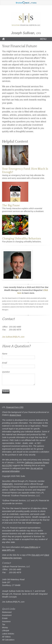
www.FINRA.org (31, 547)
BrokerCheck (15, 415)
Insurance (6, 621)
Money (5, 627)
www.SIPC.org (8, 550)
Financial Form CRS (15, 407)
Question (6, 372)
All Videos (6, 637)
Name (5, 354)
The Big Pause (11, 205)
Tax (4, 624)
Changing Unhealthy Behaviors (22, 239)
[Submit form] (6, 391)
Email (4, 363)
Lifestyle (6, 631)
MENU (43, 39)
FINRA (5, 484)
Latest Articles (8, 634)
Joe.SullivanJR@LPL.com (13, 337)
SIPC (11, 484)
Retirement (7, 612)
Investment (7, 615)
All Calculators (8, 640)
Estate (5, 618)
